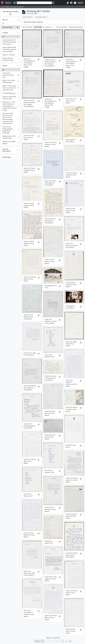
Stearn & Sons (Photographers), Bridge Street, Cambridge (11, 130)
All (3, 24)
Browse (8, 3)
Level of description (7, 150)
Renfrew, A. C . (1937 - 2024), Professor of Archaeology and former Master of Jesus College (11, 106)
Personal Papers (11, 27)
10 (66, 641)
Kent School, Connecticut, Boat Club (11, 75)
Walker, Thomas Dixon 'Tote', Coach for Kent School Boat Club (11, 88)
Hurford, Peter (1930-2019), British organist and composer (11, 42)
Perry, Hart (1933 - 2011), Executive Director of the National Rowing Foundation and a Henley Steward (11, 118)
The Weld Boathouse (11, 94)
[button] (68, 3)
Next (70, 641)
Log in (80, 3)
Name (5, 66)
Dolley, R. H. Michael (11, 55)
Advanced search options (33, 22)
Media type (7, 157)
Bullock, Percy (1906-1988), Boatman (11, 81)
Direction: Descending (76, 27)
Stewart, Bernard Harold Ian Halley (11, 59)
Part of (5, 20)
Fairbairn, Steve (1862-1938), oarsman (11, 98)
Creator (5, 33)
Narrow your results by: (11, 13)
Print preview (28, 27)
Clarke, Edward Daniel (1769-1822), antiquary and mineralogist (11, 49)
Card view (38, 27)
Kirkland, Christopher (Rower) (11, 143)
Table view (47, 27)
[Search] (34, 3)
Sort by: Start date (61, 27)
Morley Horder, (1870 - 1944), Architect (11, 137)
